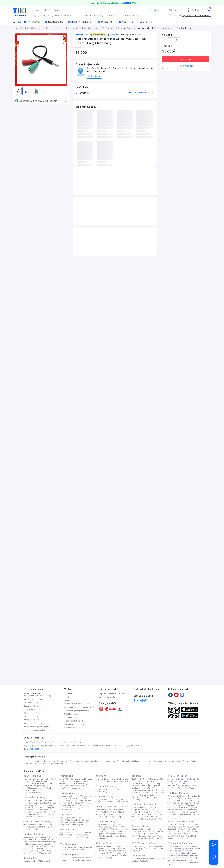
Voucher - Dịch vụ (140, 826)
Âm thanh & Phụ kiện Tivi (178, 779)
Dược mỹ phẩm (46, 853)
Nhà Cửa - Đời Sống (105, 821)
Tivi (174, 786)
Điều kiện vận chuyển (73, 728)
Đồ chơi (49, 779)
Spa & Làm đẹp (149, 831)
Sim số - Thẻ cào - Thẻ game (152, 838)
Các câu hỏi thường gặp (33, 699)
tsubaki (60, 763)
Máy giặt (176, 783)
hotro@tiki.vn (45, 727)
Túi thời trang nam (68, 855)
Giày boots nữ (69, 822)
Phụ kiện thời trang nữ (104, 789)
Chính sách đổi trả (31, 716)
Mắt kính (118, 789)
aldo (115, 761)
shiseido (27, 763)
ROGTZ (137, 35)
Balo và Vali (101, 776)
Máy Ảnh (189, 838)
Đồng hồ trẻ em (122, 802)
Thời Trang (153, 779)
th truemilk (52, 761)
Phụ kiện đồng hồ (107, 802)
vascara (27, 761)
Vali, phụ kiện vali (121, 781)
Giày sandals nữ (74, 820)
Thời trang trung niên (73, 788)
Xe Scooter (153, 849)
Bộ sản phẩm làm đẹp (38, 852)
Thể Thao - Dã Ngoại (178, 793)
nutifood (129, 761)
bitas (194, 761)
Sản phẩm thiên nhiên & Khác (38, 845)
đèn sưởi (180, 846)
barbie (61, 761)
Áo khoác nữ (79, 781)
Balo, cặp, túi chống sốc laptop (112, 780)
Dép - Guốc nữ (77, 818)
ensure (74, 761)
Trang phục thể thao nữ (177, 796)
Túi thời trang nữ (68, 844)
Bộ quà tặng (107, 858)
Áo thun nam (65, 796)
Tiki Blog (68, 697)
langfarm (36, 763)
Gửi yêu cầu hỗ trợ (31, 703)
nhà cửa (79, 15)
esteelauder (41, 761)
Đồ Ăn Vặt (104, 853)
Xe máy (139, 849)
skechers (107, 761)
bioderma (89, 761)
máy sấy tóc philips (185, 849)
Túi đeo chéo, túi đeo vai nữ (71, 847)
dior (33, 761)
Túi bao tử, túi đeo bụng (81, 860)
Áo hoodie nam (71, 801)
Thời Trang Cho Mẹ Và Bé (34, 779)
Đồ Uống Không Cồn (110, 855)
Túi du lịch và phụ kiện (110, 779)
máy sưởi (171, 846)
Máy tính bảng (35, 829)
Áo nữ (62, 779)
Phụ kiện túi (85, 850)
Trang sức (100, 799)
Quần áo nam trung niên (74, 807)
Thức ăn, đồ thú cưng (37, 814)
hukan (43, 763)
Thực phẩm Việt (45, 803)
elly (96, 761)
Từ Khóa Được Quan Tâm (180, 843)
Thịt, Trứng (36, 801)
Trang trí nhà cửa (102, 825)
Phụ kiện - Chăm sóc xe (141, 846)
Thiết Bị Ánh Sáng (184, 827)
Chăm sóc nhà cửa (39, 817)
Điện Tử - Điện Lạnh (177, 776)
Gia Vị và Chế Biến (108, 851)
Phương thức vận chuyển (33, 709)
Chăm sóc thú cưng (103, 846)
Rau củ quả (32, 803)
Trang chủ (177, 10)
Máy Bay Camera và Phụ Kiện (183, 837)
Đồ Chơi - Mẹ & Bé (32, 776)
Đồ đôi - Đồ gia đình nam (78, 803)
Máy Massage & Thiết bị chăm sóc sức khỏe (40, 843)
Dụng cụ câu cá (179, 805)
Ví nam (62, 858)
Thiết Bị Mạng (110, 814)
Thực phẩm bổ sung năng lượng (184, 813)
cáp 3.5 (135, 15)
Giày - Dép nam (67, 829)
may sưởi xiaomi (180, 853)
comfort (187, 761)
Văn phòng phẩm (152, 859)
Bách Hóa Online (104, 843)
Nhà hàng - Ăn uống (145, 834)
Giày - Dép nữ (66, 815)
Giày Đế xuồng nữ (75, 825)
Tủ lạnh (175, 781)
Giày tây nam (77, 833)
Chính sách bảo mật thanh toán (77, 704)
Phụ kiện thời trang (105, 786)
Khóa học (153, 829)
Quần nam (75, 796)
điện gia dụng (40, 15)
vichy (50, 763)
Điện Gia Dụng (30, 858)
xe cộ (50, 15)
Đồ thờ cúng (105, 836)
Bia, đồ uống (33, 810)
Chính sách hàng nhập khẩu (35, 723)
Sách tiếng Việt (138, 859)
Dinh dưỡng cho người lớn (38, 788)
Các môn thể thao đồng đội (184, 807)
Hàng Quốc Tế (138, 776)
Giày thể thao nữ (188, 812)
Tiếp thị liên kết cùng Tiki (75, 721)
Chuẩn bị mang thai (36, 793)
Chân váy (77, 783)
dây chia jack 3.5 (107, 15)
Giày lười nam (65, 833)
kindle (137, 761)
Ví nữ (86, 847)
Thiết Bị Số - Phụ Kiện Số (144, 804)
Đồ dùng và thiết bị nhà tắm (112, 831)
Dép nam (72, 835)
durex (81, 761)
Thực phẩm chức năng (37, 839)
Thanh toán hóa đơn (140, 829)
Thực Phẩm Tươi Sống (34, 797)
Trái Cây (27, 801)
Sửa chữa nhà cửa (107, 827)
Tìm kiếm (153, 10)
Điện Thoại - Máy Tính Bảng (37, 821)
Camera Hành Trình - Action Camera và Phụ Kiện (183, 829)
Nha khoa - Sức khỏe (147, 836)
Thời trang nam (67, 793)
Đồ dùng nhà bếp (30, 861)
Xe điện (156, 846)
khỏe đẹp (69, 15)
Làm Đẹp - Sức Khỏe (33, 834)
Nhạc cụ (115, 836)
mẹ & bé (59, 15)
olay (173, 761)
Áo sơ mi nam (76, 798)
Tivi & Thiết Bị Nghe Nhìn (146, 796)
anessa (159, 761)
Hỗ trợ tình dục (44, 851)
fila (55, 763)
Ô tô (145, 849)
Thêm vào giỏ (186, 66)
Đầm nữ (69, 779)
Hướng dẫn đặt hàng (32, 706)
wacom (152, 761)
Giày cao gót (65, 818)
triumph (121, 761)
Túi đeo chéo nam (74, 858)
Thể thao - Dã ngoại (143, 783)
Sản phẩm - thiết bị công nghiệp (148, 794)
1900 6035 (35, 749)
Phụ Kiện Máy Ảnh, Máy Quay (179, 825)
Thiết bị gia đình (46, 861)
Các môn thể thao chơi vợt (183, 809)
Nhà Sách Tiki (138, 856)
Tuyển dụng (69, 700)
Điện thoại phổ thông (37, 827)
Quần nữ (77, 779)
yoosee (167, 761)
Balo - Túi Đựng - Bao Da (183, 831)
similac (180, 761)
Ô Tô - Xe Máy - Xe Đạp (143, 843)
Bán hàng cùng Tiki (107, 697)
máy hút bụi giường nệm (183, 857)
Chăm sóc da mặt (31, 837)
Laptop (118, 817)
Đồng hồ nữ (110, 799)
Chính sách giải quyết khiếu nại (77, 711)
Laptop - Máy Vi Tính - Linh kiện (112, 807)
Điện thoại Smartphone (33, 825)
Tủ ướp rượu (193, 788)
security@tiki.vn (44, 730)
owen (67, 761)
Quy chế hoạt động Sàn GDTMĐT (113, 694)
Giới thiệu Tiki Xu (71, 717)
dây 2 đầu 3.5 (123, 15)
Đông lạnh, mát (41, 805)
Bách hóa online (144, 790)
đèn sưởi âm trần (179, 862)
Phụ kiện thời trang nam (111, 790)
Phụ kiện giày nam (72, 837)
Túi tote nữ (75, 850)
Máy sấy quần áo (180, 788)
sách (86, 15)
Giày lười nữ (81, 822)
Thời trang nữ (66, 776)
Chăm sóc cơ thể (36, 842)
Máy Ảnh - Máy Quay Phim (181, 821)
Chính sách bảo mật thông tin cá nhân (80, 707)
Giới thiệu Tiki (70, 694)
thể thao (94, 15)
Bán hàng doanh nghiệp (74, 724)
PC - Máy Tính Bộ (107, 817)
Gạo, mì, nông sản (37, 807)
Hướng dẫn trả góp (31, 720)
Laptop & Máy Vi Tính (151, 793)
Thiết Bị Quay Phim (182, 836)
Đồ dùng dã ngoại (184, 798)
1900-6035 (35, 694)
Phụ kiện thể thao (184, 801)
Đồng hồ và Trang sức (106, 796)
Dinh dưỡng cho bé (36, 786)
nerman (144, 761)
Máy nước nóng (183, 786)
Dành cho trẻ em (36, 812)
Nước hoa (33, 851)
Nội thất (107, 829)
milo (100, 761)
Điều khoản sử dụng (72, 714)
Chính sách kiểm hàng (32, 713)
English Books (146, 861)
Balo (97, 779)
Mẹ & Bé (147, 788)
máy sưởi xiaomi (186, 855)
